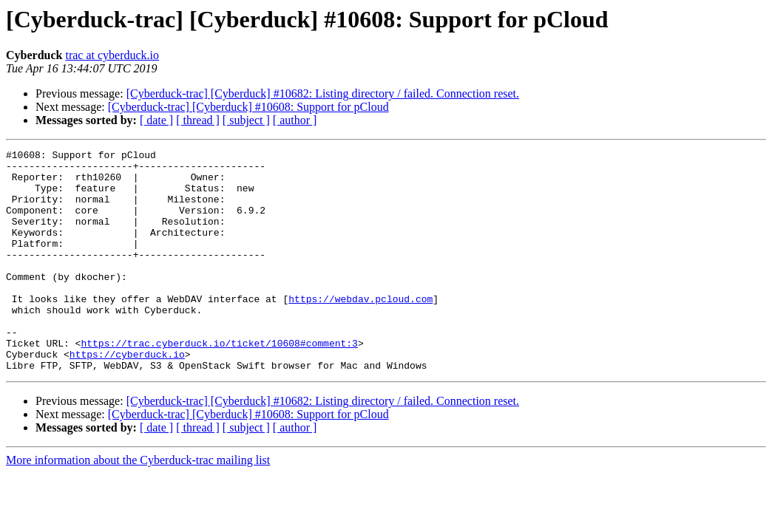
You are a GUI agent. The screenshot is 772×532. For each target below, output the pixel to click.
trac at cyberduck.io (112, 55)
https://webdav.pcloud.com (360, 330)
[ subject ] (246, 120)
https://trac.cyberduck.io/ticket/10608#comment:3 (219, 383)
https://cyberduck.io (127, 396)
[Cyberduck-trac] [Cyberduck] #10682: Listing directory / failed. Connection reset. (323, 93)
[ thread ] (198, 120)
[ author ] (295, 120)
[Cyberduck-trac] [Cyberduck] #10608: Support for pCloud (248, 107)
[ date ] (156, 120)
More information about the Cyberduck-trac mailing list (138, 504)
